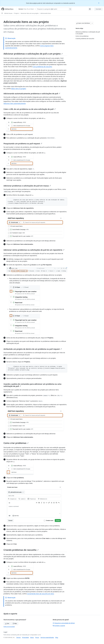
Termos (19, 637)
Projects (17, 13)
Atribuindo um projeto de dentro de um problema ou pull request (33, 349)
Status (32, 637)
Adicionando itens (46, 13)
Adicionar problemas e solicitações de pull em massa (27, 186)
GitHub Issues (8, 13)
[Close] (99, 3)
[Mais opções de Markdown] (92, 23)
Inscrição (98, 9)
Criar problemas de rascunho (42, 67)
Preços (37, 637)
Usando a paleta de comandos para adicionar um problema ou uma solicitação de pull (32, 385)
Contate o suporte (59, 626)
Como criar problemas (16, 443)
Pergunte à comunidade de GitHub (64, 623)
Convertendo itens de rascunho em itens (40, 594)
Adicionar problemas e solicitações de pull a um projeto (33, 54)
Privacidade (25, 637)
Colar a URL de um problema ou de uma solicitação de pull (30, 109)
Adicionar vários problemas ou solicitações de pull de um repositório (34, 250)
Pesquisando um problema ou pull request (23, 144)
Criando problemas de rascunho (21, 550)
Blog (57, 637)
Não (15, 623)
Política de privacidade (9, 627)
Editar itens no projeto (19, 89)
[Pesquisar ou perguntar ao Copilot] (54, 9)
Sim (7, 623)
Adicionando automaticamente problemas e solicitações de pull (32, 94)
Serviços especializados (47, 637)
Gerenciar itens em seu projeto (30, 13)
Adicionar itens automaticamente (15, 103)
